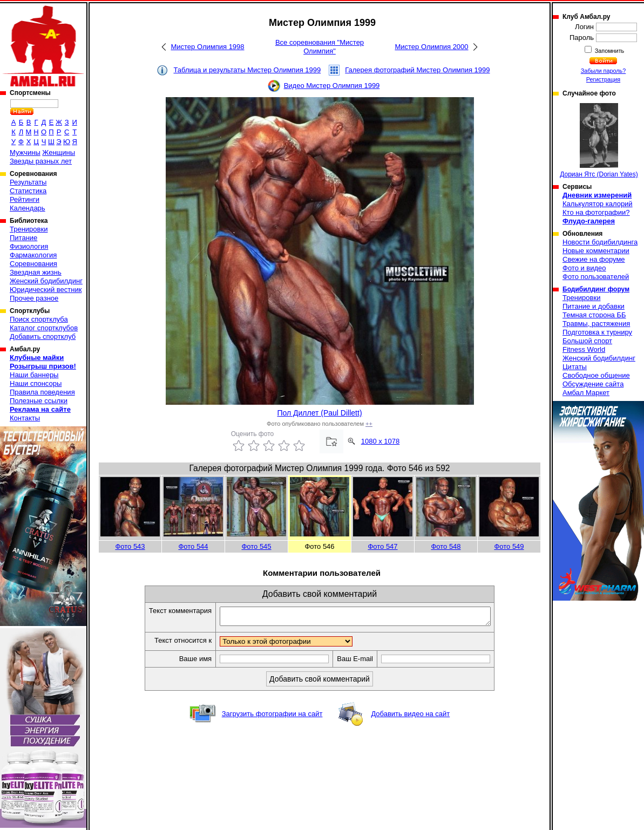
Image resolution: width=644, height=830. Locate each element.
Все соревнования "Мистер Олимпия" (320, 47)
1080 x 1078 (381, 441)
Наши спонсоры (36, 383)
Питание (23, 238)
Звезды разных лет (41, 161)
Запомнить (609, 51)
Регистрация (603, 79)
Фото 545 (256, 546)
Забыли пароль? (604, 71)
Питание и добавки (594, 306)
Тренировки (29, 229)
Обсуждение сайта (593, 384)
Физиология (29, 246)
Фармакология (33, 255)
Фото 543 (130, 546)
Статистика (28, 191)
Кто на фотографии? (596, 212)
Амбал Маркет (586, 393)
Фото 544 (193, 546)
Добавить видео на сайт (410, 717)
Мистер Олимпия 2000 (431, 47)
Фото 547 (382, 546)
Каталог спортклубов (44, 328)
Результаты (28, 182)
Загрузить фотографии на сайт (272, 717)
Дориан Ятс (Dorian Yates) (599, 141)
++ (369, 424)
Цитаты (575, 367)
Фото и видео (584, 268)
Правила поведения (42, 392)
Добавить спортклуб (43, 336)
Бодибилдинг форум (596, 289)
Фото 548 (446, 546)
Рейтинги (25, 199)
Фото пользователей (596, 277)
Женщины (59, 152)
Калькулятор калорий (598, 204)
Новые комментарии (596, 251)
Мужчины (25, 152)
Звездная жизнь (36, 272)
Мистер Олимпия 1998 (207, 47)
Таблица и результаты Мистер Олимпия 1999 (247, 70)
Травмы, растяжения (596, 324)
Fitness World (584, 349)
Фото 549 (509, 546)
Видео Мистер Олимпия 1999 (332, 86)
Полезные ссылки (39, 401)
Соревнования (33, 264)
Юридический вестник (46, 290)
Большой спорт (587, 341)
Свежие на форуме (594, 259)
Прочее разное (34, 298)
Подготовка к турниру (597, 332)
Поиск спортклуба (39, 319)
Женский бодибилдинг (46, 281)
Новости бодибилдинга (600, 242)
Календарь (28, 208)
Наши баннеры (34, 375)
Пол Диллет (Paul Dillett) (319, 413)
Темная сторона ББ (594, 315)
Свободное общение (596, 375)
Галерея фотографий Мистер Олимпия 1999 (417, 70)
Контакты (25, 418)
